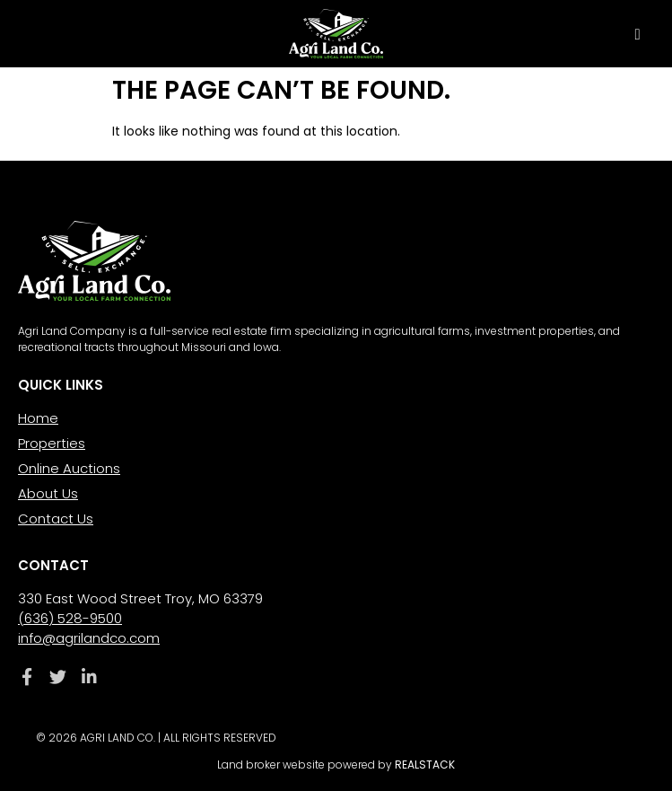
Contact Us (56, 519)
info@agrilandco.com (89, 638)
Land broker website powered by (336, 765)
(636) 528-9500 (70, 618)
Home (38, 418)
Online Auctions (69, 468)
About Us (48, 493)
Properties (52, 443)
